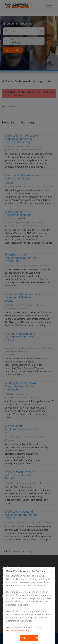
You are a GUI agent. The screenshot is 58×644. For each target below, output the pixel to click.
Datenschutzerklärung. (18, 630)
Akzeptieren (30, 638)
